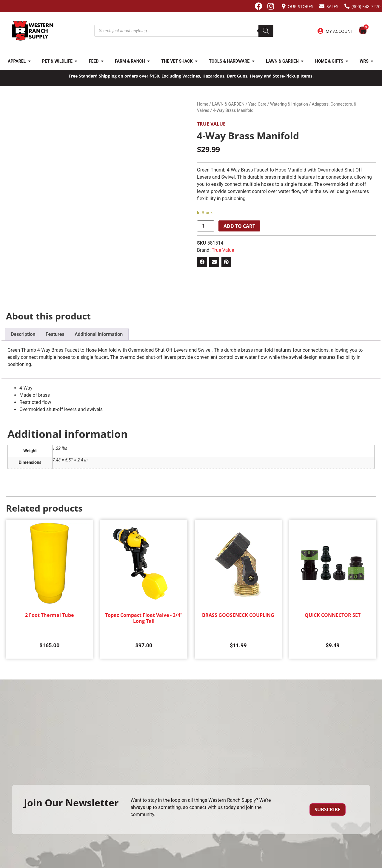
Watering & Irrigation (289, 104)
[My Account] (321, 31)
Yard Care (257, 104)
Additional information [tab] (99, 334)
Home (203, 104)
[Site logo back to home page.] (33, 31)
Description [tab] (23, 334)
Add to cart (239, 226)
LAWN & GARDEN (228, 104)
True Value (211, 124)
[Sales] (322, 6)
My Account (339, 31)
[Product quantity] (206, 226)
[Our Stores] (284, 6)
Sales (332, 6)
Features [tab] (55, 334)
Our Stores (301, 6)
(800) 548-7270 (366, 6)
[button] (202, 262)
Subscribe (328, 810)
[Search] (266, 31)
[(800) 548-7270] (347, 6)
